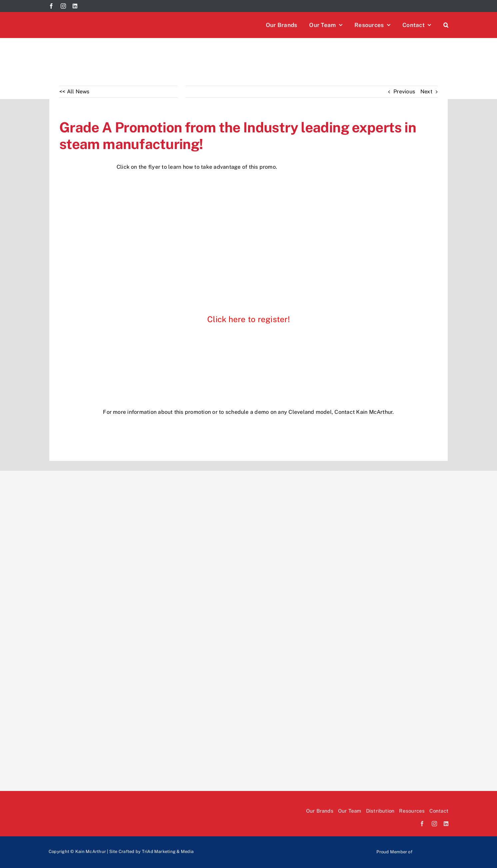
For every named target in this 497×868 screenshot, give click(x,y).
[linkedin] (75, 6)
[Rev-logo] (233, 844)
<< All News (74, 92)
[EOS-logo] (286, 844)
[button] (446, 25)
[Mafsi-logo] (432, 848)
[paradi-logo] (338, 844)
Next (426, 92)
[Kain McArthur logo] (99, 18)
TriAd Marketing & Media (168, 851)
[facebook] (51, 6)
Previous (404, 92)
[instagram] (63, 6)
